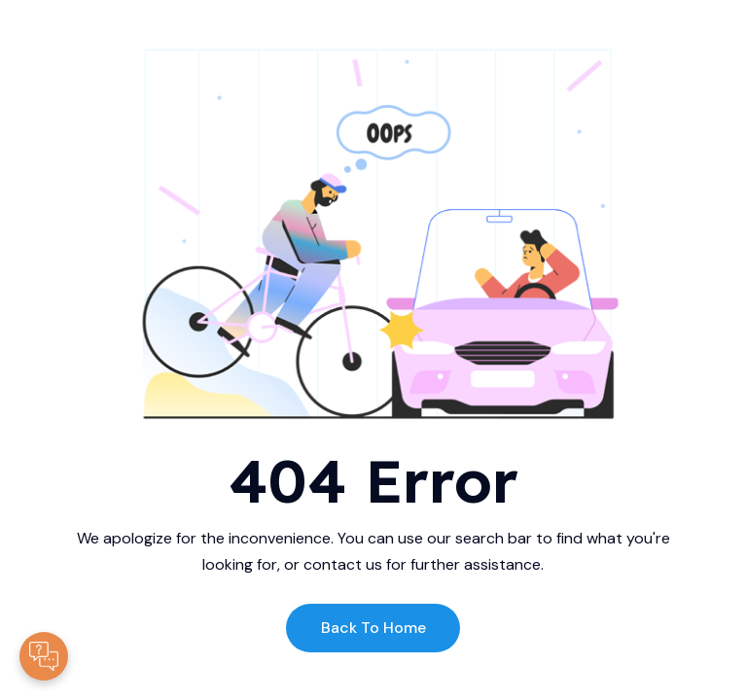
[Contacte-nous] (44, 656)
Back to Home (373, 628)
